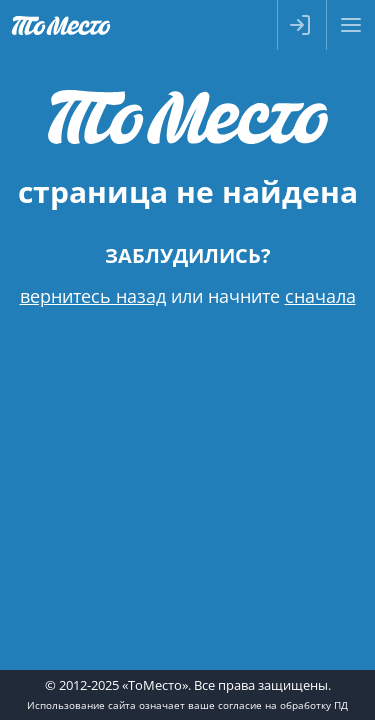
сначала (320, 296)
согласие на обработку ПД (283, 705)
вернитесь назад (93, 296)
